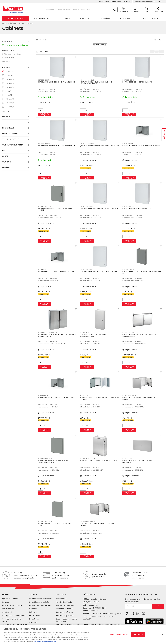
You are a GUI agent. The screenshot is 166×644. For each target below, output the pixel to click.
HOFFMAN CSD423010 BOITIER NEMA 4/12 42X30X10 (56, 82)
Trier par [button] (158, 40)
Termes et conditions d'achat (15, 624)
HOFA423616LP (43, 269)
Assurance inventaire (65, 605)
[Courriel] (139, 606)
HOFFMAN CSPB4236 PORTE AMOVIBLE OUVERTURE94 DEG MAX (100, 398)
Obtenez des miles (140, 572)
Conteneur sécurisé (65, 612)
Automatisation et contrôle (41, 599)
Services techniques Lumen (68, 624)
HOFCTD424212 (128, 459)
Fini (4, 151)
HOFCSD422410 (129, 80)
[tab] (16, 41)
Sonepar (6, 602)
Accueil (5, 23)
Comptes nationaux (65, 609)
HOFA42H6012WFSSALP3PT (48, 332)
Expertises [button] (63, 18)
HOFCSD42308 (86, 269)
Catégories (8, 51)
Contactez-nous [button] (148, 18)
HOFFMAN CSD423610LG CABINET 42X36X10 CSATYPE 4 (99, 146)
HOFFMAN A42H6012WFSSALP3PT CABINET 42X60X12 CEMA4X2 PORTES (57, 335)
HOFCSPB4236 (86, 395)
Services (34, 594)
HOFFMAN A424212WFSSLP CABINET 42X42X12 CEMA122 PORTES (139, 335)
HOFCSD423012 (44, 143)
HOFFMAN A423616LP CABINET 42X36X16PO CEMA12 (57, 271)
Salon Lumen (104, 2)
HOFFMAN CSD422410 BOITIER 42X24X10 (137, 82)
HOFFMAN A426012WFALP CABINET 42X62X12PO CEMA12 (98, 525)
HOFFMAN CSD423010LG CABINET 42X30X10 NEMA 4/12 (100, 208)
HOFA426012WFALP (87, 522)
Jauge (5, 156)
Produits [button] (16, 18)
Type (4, 122)
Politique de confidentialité (14, 616)
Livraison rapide (99, 574)
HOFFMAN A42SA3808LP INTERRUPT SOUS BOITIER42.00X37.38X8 (53, 462)
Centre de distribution (12, 605)
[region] (83, 635)
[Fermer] (162, 634)
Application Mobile (64, 602)
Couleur (7, 162)
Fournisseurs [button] (40, 18)
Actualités (125, 18)
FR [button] (159, 2)
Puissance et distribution (40, 605)
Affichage (7, 41)
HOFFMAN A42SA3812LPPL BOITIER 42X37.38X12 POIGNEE (55, 209)
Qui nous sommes (10, 599)
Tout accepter (138, 634)
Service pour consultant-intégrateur (67, 620)
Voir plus (6, 111)
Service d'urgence (19, 572)
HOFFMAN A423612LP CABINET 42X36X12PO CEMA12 (141, 145)
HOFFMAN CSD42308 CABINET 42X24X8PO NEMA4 (98, 271)
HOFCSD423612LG (87, 80)
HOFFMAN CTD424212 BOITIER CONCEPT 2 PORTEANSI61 (138, 462)
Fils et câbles (35, 616)
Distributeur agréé (60, 572)
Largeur (6, 117)
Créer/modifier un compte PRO (145, 2)
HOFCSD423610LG (87, 143)
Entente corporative (65, 616)
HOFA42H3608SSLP (88, 459)
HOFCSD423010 (44, 80)
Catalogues (127, 2)
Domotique (34, 619)
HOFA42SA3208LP (45, 522)
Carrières (106, 18)
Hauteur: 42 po (99, 45)
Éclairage (33, 612)
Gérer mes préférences (119, 634)
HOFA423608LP (44, 395)
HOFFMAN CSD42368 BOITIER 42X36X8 (137, 208)
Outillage (33, 622)
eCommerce (61, 599)
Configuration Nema (13, 145)
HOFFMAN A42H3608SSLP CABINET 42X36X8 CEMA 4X (100, 461)
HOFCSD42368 (128, 206)
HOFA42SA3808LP (45, 459)
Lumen (5, 594)
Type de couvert (11, 139)
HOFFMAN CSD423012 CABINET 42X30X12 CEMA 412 (56, 145)
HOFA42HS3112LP (129, 269)
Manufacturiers (10, 134)
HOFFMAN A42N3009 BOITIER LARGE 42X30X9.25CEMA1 (93, 335)
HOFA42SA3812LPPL (45, 206)
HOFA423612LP (128, 143)
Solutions (62, 594)
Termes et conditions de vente (13, 620)
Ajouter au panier (45, 115)
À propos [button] (85, 18)
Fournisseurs (116, 2)
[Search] (80, 10)
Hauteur (6, 67)
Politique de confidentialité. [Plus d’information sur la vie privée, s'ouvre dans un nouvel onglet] (45, 642)
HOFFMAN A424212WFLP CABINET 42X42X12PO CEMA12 (139, 398)
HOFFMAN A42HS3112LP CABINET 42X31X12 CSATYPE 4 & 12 (142, 272)
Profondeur (8, 128)
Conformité (7, 612)
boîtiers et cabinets (17, 23)
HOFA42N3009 (86, 332)
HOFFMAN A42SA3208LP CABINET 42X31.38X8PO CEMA (55, 525)
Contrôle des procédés (39, 602)
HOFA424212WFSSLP (130, 332)
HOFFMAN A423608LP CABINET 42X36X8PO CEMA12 (57, 398)
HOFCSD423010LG (87, 206)
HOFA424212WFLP (129, 395)
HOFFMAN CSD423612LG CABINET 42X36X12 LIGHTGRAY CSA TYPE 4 (96, 83)
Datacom (33, 609)
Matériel (6, 168)
